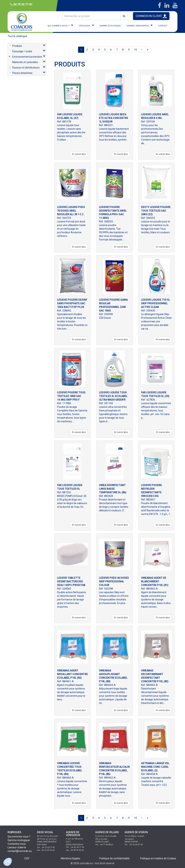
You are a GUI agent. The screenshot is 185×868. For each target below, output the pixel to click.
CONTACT (163, 26)
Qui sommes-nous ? (19, 837)
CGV (27, 858)
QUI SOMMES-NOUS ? (58, 26)
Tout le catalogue (17, 36)
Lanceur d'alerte (17, 847)
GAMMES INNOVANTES (138, 26)
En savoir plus (79, 154)
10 (135, 50)
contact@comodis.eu (20, 851)
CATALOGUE (84, 26)
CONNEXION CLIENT (151, 16)
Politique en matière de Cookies (158, 858)
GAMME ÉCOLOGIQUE (110, 26)
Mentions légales (71, 858)
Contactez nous (17, 844)
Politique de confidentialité (114, 858)
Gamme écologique (19, 840)
